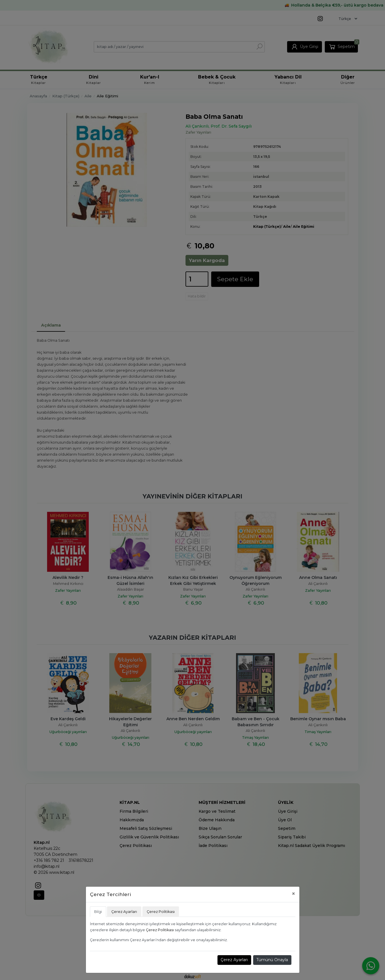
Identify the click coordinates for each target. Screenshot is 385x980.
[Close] (294, 894)
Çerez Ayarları (234, 960)
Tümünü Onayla (272, 960)
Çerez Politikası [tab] (161, 912)
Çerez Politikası (160, 930)
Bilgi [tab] (98, 912)
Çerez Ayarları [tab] (124, 912)
